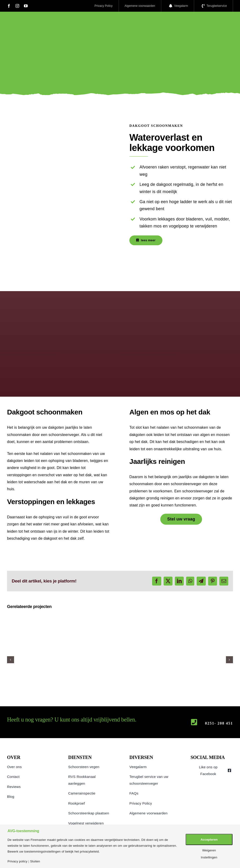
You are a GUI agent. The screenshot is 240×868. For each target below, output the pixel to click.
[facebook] (9, 6)
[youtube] (26, 6)
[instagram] (17, 6)
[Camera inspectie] (120, 617)
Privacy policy (17, 861)
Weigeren (209, 850)
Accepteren (209, 840)
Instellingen (209, 857)
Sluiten (35, 861)
